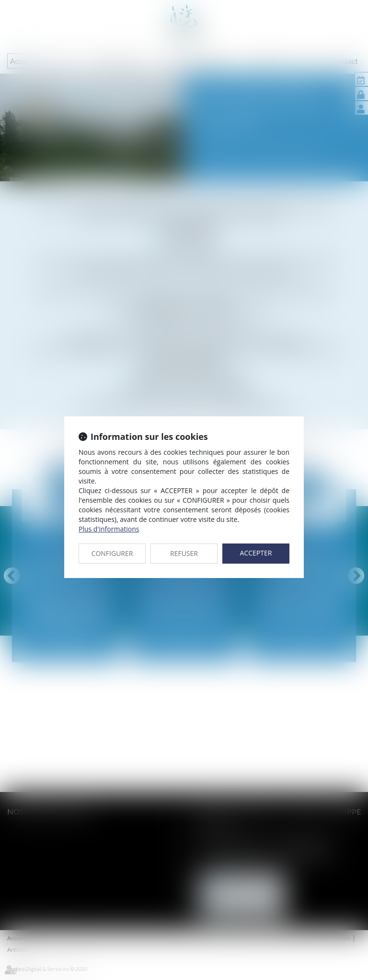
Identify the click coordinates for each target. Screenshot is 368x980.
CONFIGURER (112, 553)
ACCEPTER (256, 553)
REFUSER (184, 553)
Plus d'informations (109, 529)
